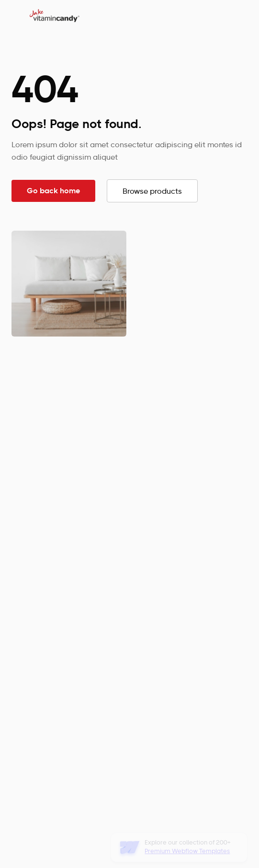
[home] (52, 16)
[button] (238, 16)
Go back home (53, 192)
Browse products (152, 192)
